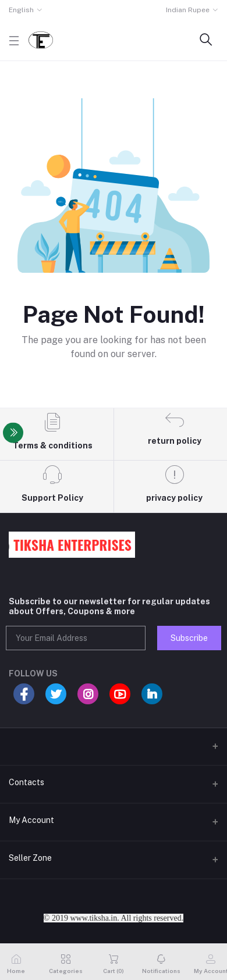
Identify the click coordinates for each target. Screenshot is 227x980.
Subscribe (189, 638)
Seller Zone (30, 858)
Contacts (26, 782)
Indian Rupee (188, 10)
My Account (31, 820)
